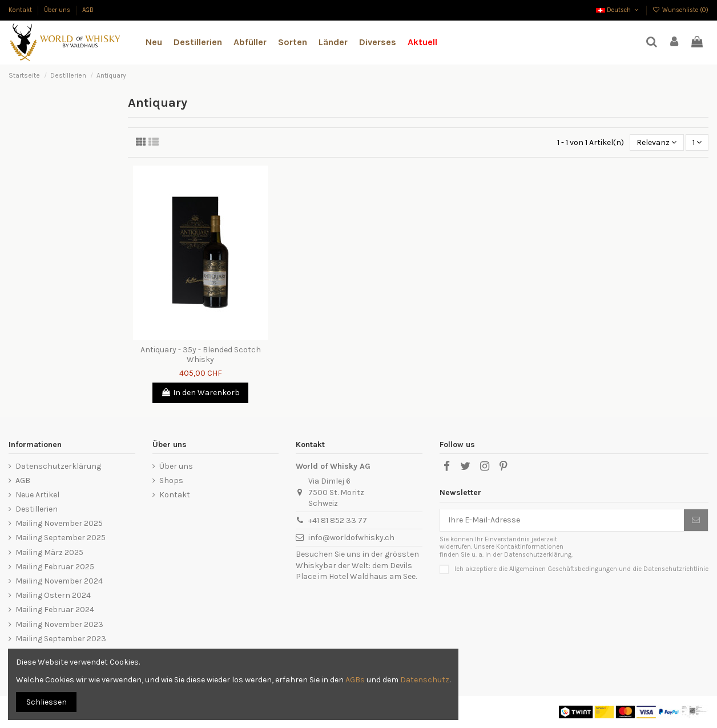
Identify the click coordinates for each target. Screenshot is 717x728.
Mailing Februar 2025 (55, 567)
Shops (171, 480)
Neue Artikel (37, 495)
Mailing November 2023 (59, 624)
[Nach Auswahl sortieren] (656, 142)
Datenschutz (425, 680)
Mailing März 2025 (49, 552)
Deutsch (618, 10)
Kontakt (21, 10)
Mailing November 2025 (59, 523)
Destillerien (37, 509)
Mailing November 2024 (59, 581)
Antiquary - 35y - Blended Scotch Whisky (201, 355)
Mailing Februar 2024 (55, 610)
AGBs (355, 680)
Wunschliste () (680, 10)
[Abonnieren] (696, 520)
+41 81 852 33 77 (338, 520)
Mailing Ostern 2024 (53, 595)
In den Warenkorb (200, 393)
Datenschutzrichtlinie (676, 569)
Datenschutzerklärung (58, 466)
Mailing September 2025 (61, 538)
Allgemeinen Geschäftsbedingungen (563, 569)
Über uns (58, 10)
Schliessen (47, 702)
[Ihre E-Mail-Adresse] (562, 520)
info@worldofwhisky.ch (351, 538)
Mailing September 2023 (61, 639)
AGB (88, 10)
